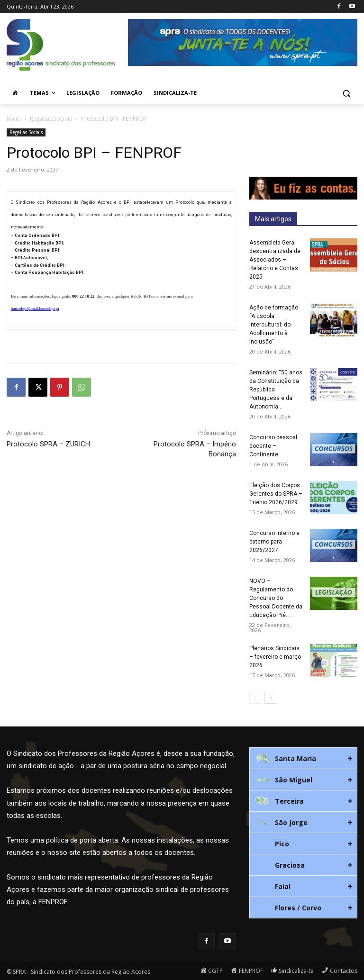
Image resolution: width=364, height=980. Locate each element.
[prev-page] (255, 698)
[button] (346, 93)
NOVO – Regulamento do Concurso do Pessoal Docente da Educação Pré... (276, 598)
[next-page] (270, 698)
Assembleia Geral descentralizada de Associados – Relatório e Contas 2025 (275, 260)
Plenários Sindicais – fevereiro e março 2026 (275, 657)
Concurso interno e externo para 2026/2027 (274, 542)
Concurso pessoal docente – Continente (273, 446)
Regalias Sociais (51, 119)
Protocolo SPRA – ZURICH (48, 444)
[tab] (303, 758)
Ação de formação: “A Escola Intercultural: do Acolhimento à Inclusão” (274, 325)
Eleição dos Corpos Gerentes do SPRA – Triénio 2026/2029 (276, 494)
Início (14, 119)
